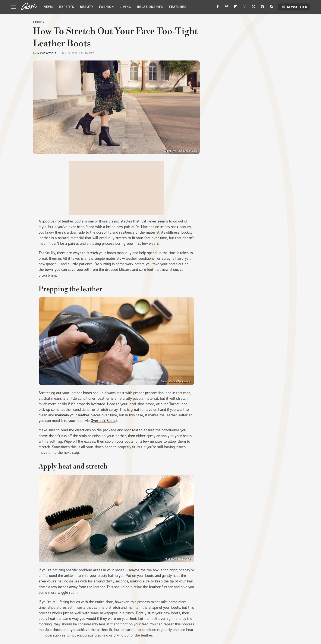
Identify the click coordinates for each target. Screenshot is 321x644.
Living (125, 7)
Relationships (150, 7)
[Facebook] (218, 8)
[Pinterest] (227, 8)
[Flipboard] (236, 8)
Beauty (87, 7)
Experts (67, 7)
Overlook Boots (103, 421)
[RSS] (271, 8)
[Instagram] (245, 8)
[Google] (262, 8)
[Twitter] (254, 8)
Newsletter (294, 7)
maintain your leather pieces (78, 415)
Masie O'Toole (47, 53)
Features (178, 7)
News (48, 7)
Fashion (106, 7)
